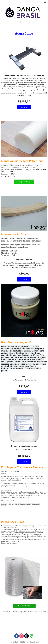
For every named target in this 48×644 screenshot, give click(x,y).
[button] (24, 182)
